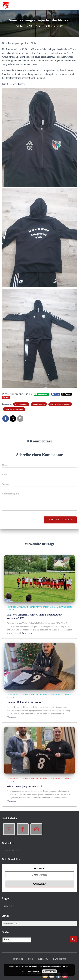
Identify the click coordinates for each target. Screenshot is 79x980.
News (31, 959)
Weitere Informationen (30, 971)
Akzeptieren (50, 971)
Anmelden (9, 906)
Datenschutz (60, 959)
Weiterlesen (27, 633)
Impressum (43, 959)
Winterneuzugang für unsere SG (25, 786)
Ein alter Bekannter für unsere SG (26, 702)
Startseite (18, 959)
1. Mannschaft (21, 404)
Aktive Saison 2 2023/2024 (60, 404)
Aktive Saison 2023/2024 (14, 409)
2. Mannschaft (39, 404)
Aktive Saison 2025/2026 (47, 607)
